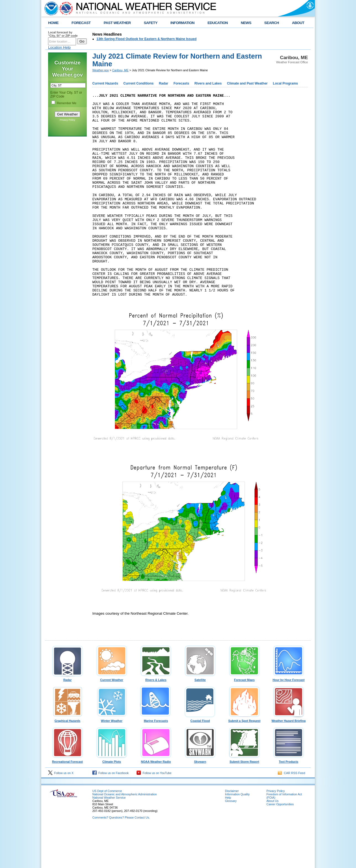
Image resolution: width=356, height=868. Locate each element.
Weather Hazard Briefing (289, 760)
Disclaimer (232, 832)
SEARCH (272, 23)
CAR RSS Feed (291, 814)
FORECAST (81, 23)
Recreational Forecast (67, 801)
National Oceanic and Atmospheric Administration (125, 835)
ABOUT (298, 23)
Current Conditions (138, 83)
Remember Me (67, 103)
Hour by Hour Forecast (289, 719)
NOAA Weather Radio (156, 801)
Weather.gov (101, 70)
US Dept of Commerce (107, 832)
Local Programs (285, 83)
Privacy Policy (67, 120)
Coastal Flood (200, 760)
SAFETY (150, 23)
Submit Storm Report (244, 801)
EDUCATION (218, 23)
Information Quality (237, 835)
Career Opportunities (280, 845)
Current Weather (112, 719)
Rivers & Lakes (156, 719)
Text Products (289, 801)
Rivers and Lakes (208, 83)
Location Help (59, 47)
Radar (164, 83)
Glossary (231, 841)
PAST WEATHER (117, 23)
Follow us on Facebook (111, 814)
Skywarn (200, 801)
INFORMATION (183, 23)
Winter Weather (112, 760)
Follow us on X (61, 814)
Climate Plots (112, 801)
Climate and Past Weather (247, 83)
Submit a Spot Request (244, 760)
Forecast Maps (244, 719)
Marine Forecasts (156, 760)
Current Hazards (105, 83)
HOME (53, 23)
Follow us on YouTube (154, 814)
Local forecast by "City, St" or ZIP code (63, 34)
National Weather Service (109, 838)
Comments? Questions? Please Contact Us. (121, 858)
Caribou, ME (120, 70)
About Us (273, 841)
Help (228, 838)
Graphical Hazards (67, 760)
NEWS (246, 23)
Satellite (200, 719)
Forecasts (181, 83)
